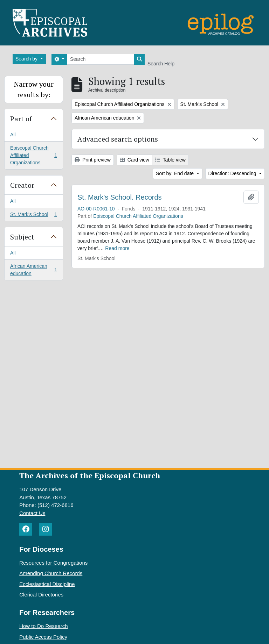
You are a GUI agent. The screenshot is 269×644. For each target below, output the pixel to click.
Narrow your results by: (34, 89)
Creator (22, 185)
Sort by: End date (175, 173)
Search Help (161, 64)
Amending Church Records (51, 573)
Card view (134, 160)
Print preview (93, 160)
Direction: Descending (233, 173)
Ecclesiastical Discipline (47, 584)
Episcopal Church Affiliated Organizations (33, 155)
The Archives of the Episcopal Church (90, 475)
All (13, 135)
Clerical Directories (41, 595)
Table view (170, 160)
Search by (27, 59)
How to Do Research (43, 626)
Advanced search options (118, 139)
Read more (117, 248)
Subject (22, 237)
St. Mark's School (33, 216)
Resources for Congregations (53, 563)
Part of (21, 119)
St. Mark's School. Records (120, 197)
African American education (33, 270)
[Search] (101, 59)
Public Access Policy (43, 637)
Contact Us (32, 513)
